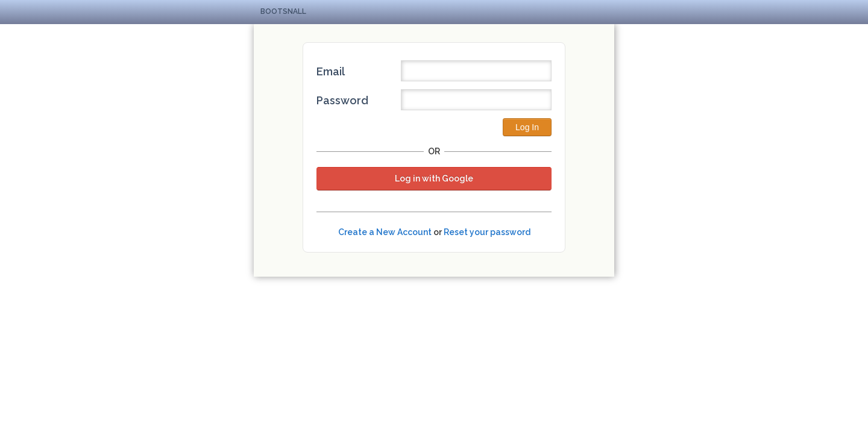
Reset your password (487, 232)
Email (331, 71)
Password (342, 100)
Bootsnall (283, 11)
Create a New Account (385, 232)
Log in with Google (434, 178)
